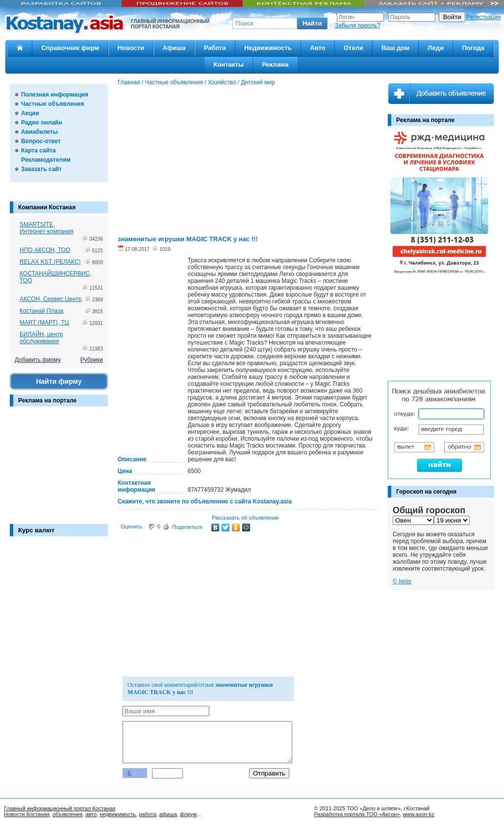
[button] (312, 24)
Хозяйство (222, 82)
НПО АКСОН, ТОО (45, 250)
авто (91, 814)
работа (147, 814)
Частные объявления (52, 104)
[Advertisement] (59, 470)
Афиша (174, 48)
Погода (473, 48)
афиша (168, 814)
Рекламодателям (46, 160)
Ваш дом (395, 48)
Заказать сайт (41, 169)
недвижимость (118, 814)
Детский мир (258, 82)
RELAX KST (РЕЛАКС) (50, 262)
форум (188, 814)
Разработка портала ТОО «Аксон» (357, 814)
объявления (67, 814)
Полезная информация (55, 95)
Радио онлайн (42, 123)
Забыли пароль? (358, 25)
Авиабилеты (39, 132)
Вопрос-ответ (41, 141)
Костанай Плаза (41, 311)
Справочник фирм (70, 48)
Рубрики (92, 360)
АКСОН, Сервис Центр (51, 299)
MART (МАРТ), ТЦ (44, 323)
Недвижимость (268, 48)
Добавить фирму (38, 360)
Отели (353, 48)
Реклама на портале (47, 400)
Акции (30, 113)
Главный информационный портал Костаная (60, 808)
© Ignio (402, 581)
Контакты (228, 64)
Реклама (275, 64)
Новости (131, 48)
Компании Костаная (47, 207)
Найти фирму (59, 381)
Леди (436, 48)
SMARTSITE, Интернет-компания (47, 228)
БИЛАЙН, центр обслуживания (41, 338)
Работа (215, 48)
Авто (317, 48)
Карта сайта (38, 150)
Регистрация (483, 17)
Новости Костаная (27, 814)
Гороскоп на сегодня (426, 492)
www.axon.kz (419, 814)
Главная (129, 82)
